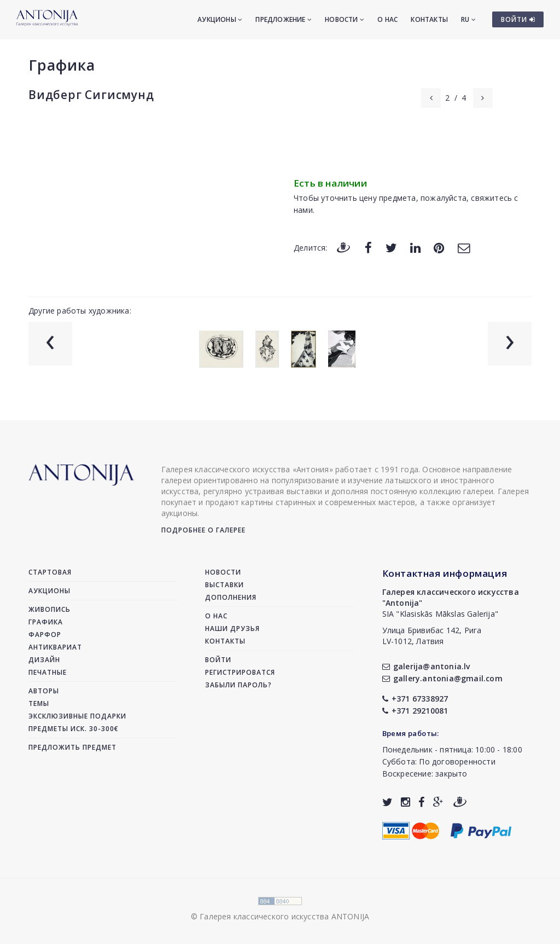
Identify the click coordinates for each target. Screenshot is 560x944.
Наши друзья (232, 629)
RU (468, 19)
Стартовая (50, 572)
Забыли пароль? (238, 685)
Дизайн (44, 660)
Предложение (284, 19)
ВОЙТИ (518, 19)
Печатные (48, 672)
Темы (39, 703)
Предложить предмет (72, 747)
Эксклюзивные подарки (77, 716)
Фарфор (45, 635)
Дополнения (231, 597)
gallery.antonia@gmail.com (442, 678)
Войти (218, 660)
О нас (387, 19)
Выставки (224, 585)
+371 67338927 (415, 699)
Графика (62, 65)
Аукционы (220, 19)
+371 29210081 (415, 711)
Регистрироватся (240, 672)
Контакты (429, 19)
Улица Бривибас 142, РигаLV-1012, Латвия (432, 636)
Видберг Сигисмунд (91, 95)
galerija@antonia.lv (426, 666)
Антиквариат (55, 647)
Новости (345, 19)
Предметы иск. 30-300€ (74, 729)
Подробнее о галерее (203, 530)
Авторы (44, 691)
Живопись (49, 609)
